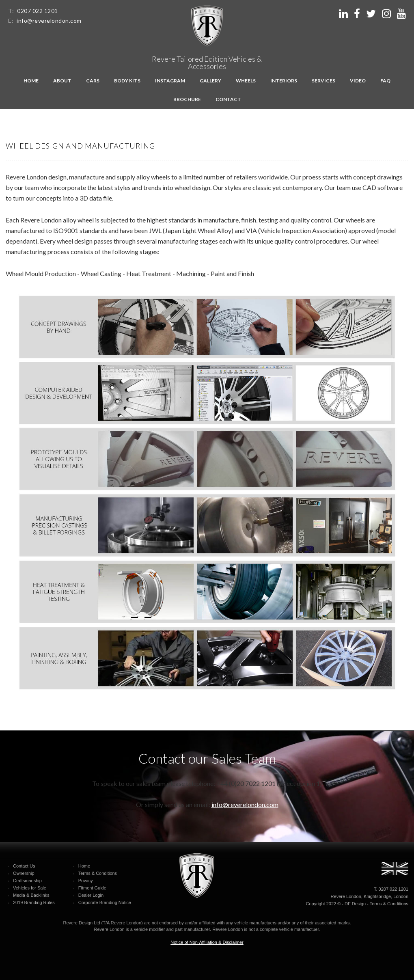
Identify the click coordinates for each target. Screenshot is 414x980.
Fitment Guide (92, 888)
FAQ (385, 81)
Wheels (246, 81)
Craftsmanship (27, 881)
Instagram (170, 81)
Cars (93, 81)
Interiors (284, 81)
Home (31, 81)
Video (358, 81)
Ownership (24, 873)
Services (323, 81)
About (62, 81)
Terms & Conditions (98, 873)
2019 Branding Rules (34, 902)
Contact (228, 99)
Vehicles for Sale (30, 888)
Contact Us (24, 866)
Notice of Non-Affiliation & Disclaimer (207, 942)
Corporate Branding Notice (105, 902)
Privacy (86, 881)
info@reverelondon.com (49, 21)
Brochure (187, 99)
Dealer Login (91, 895)
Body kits (127, 81)
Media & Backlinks (31, 895)
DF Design (355, 904)
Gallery (210, 81)
